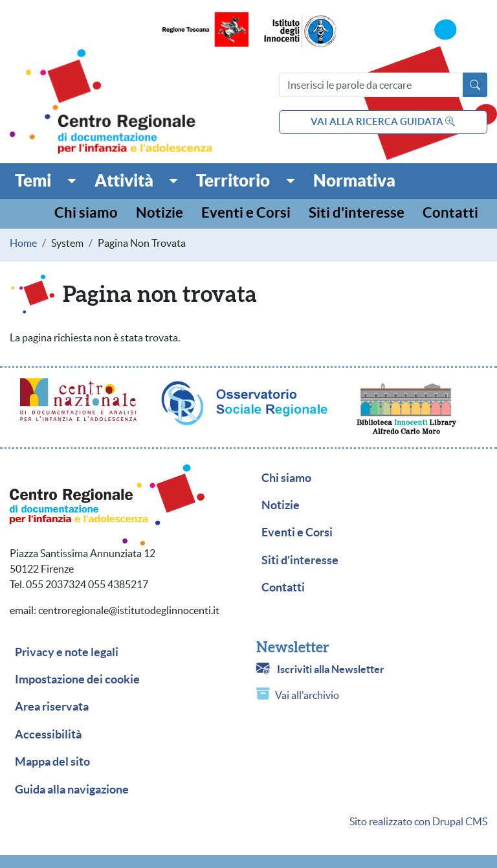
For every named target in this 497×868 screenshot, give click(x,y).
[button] (46, 181)
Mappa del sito (52, 762)
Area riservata (52, 707)
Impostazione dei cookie (77, 680)
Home (23, 243)
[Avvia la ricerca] (475, 85)
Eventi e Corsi (246, 213)
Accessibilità (48, 735)
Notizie (160, 213)
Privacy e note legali (67, 652)
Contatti (450, 213)
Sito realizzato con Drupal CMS (418, 821)
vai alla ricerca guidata (383, 121)
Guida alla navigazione (72, 790)
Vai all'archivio (307, 695)
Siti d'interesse (357, 213)
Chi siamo (86, 213)
